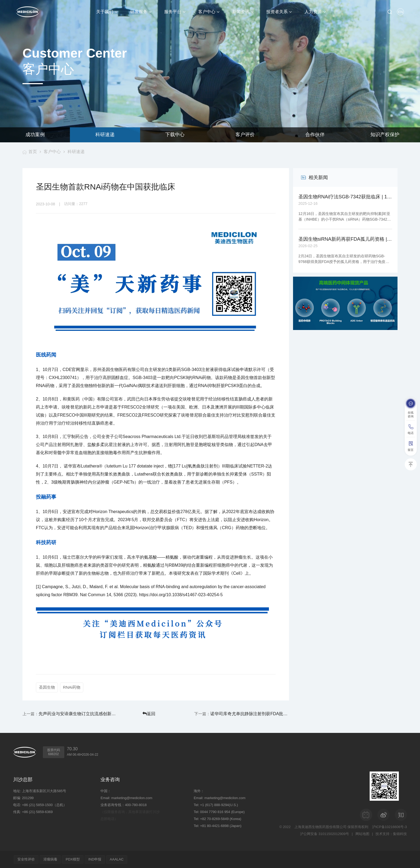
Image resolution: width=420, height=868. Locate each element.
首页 (33, 152)
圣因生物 (47, 687)
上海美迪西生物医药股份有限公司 (320, 827)
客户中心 (52, 152)
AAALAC (117, 859)
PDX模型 (73, 859)
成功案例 (35, 135)
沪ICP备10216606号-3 (389, 827)
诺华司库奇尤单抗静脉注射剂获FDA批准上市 (251, 714)
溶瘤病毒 (50, 859)
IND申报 (95, 859)
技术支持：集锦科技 (391, 834)
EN (400, 12)
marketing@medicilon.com (132, 798)
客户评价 (245, 135)
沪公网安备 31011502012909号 (325, 834)
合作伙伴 (315, 135)
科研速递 (105, 135)
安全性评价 (26, 859)
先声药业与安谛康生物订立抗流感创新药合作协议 (78, 714)
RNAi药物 (72, 687)
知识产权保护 (385, 135)
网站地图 (362, 834)
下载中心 (175, 135)
